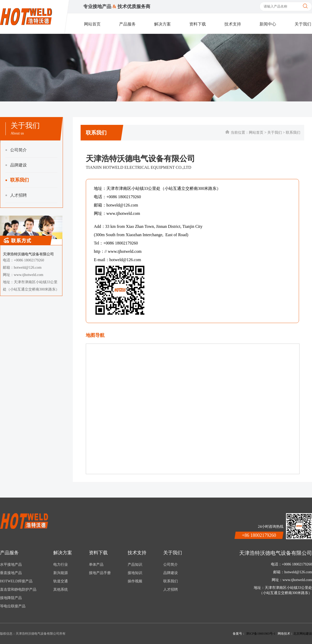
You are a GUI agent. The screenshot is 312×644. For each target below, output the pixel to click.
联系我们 (17, 180)
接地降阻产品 (11, 598)
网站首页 (92, 24)
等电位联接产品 (13, 606)
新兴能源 (61, 573)
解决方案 (162, 24)
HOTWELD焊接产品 (16, 581)
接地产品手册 (100, 573)
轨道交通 (61, 581)
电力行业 (61, 565)
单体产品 (96, 565)
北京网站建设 (303, 634)
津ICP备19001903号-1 (261, 634)
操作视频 (135, 581)
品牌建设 (16, 165)
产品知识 (135, 565)
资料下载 (198, 24)
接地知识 (135, 573)
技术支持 (233, 24)
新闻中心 (268, 24)
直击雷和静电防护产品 (18, 590)
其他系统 (61, 590)
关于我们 (303, 24)
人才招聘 (16, 195)
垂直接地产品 (11, 573)
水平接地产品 (11, 565)
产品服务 (127, 24)
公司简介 (16, 150)
